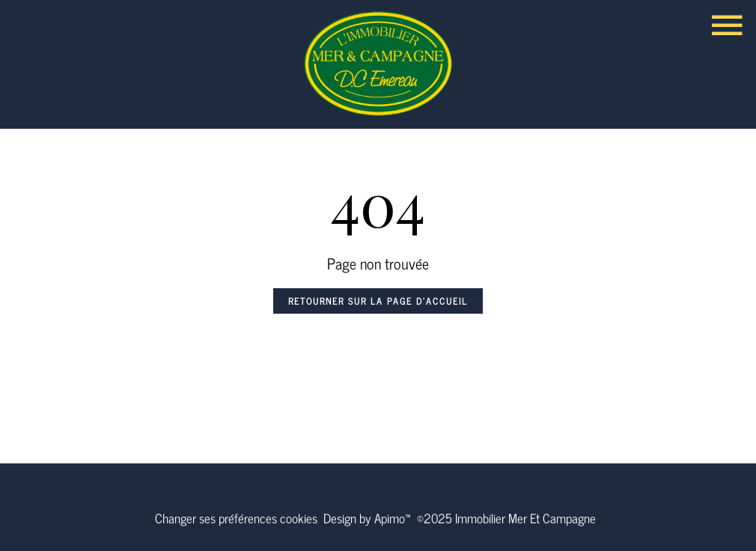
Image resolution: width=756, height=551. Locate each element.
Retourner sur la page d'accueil (378, 301)
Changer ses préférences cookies (236, 518)
